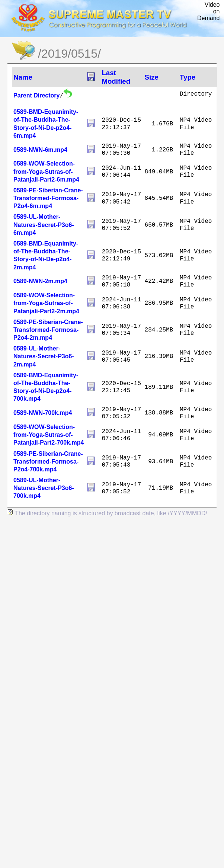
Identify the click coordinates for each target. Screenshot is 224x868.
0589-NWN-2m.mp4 (40, 281)
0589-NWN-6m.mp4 (40, 150)
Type (188, 77)
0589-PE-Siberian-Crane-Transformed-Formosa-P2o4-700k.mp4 (48, 462)
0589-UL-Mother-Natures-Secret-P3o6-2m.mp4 (44, 356)
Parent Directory (37, 95)
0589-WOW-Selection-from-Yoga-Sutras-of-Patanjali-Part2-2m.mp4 (46, 303)
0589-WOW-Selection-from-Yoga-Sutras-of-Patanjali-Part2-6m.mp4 (46, 171)
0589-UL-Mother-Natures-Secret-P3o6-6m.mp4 (44, 225)
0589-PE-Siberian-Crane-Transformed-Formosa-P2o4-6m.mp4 (48, 198)
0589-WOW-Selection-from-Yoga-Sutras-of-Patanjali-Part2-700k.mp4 (49, 435)
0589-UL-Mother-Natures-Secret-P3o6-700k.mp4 (44, 488)
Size (152, 77)
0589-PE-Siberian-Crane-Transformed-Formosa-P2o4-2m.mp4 (48, 330)
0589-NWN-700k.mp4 (43, 413)
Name (23, 77)
